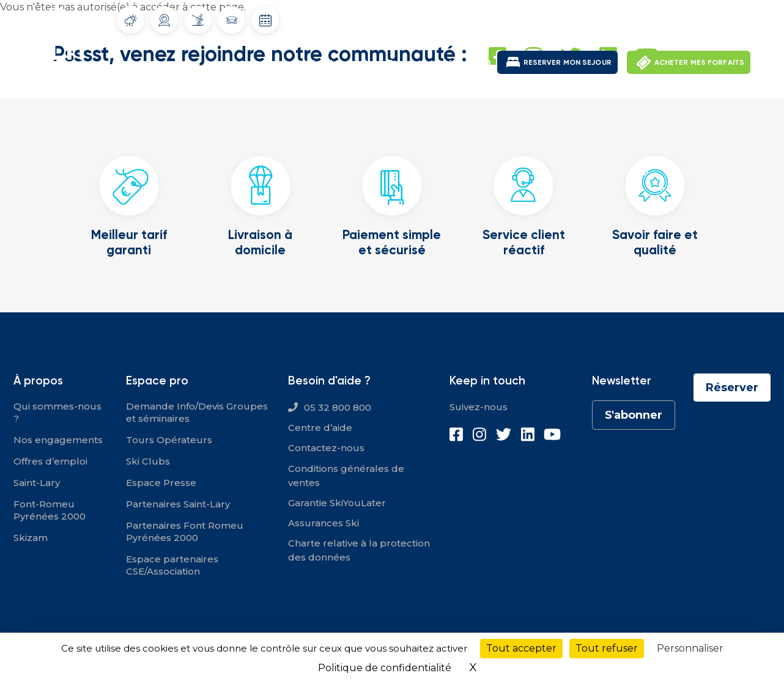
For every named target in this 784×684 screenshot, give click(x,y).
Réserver (732, 388)
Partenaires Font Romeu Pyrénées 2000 (185, 531)
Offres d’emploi (50, 461)
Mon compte (678, 18)
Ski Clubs (148, 461)
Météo (131, 20)
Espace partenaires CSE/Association (172, 565)
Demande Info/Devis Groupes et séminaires (197, 412)
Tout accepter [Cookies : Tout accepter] (521, 648)
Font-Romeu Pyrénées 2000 (427, 63)
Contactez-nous (326, 448)
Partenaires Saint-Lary (178, 504)
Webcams (165, 20)
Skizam (31, 538)
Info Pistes (198, 20)
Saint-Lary (326, 63)
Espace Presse (161, 483)
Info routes (232, 20)
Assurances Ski (324, 523)
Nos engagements (58, 440)
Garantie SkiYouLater (337, 503)
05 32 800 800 (338, 407)
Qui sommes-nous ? (57, 412)
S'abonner (634, 415)
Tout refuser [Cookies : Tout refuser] (607, 648)
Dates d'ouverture (265, 20)
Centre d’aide (320, 428)
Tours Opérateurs (169, 440)
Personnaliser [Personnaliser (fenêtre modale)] (690, 648)
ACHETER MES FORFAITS (699, 62)
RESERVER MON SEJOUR (568, 62)
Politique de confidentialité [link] (385, 668)
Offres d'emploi (603, 18)
